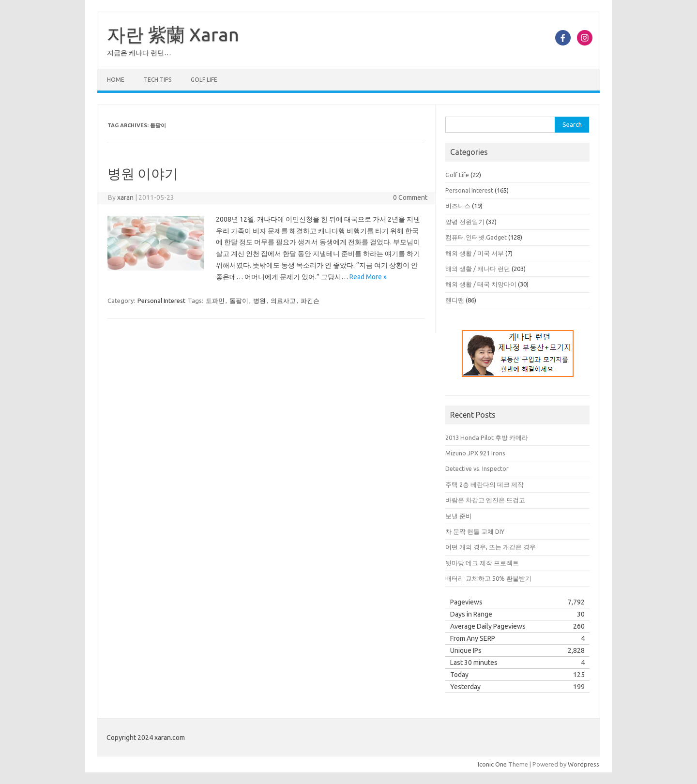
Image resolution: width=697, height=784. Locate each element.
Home (116, 80)
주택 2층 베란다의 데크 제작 (485, 484)
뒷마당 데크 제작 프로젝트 (482, 563)
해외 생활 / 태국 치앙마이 (481, 284)
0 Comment (410, 197)
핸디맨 (455, 300)
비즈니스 (458, 206)
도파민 (215, 301)
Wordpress (583, 764)
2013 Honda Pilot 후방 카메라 (487, 437)
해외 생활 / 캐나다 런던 (478, 269)
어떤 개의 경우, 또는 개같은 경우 (491, 547)
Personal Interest (161, 301)
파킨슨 (310, 301)
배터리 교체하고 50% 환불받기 (488, 578)
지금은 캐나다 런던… (139, 53)
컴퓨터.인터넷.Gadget (476, 237)
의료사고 (283, 301)
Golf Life (204, 80)
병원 (259, 301)
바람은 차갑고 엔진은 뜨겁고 (485, 500)
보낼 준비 (459, 516)
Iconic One (492, 764)
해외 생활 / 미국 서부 (475, 253)
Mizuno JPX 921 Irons (475, 453)
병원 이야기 (143, 173)
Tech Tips (158, 80)
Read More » (368, 277)
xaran (125, 197)
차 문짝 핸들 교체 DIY (475, 531)
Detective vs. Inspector (477, 468)
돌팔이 (239, 301)
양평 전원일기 (465, 222)
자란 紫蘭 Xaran (173, 34)
